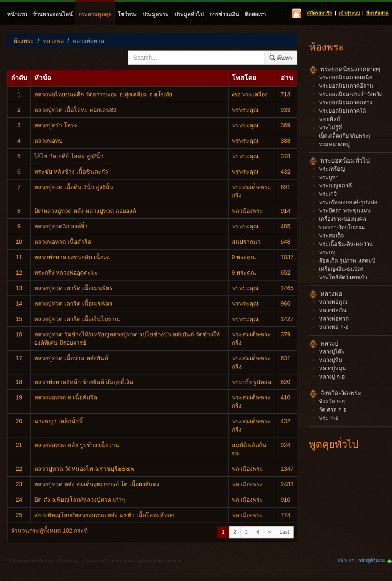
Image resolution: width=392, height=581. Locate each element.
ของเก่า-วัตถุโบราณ (342, 227)
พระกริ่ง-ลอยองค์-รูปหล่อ (348, 202)
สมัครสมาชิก (320, 13)
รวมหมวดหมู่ (334, 144)
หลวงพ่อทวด (88, 41)
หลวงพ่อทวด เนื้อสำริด (63, 242)
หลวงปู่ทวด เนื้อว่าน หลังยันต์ (71, 358)
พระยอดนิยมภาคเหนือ (346, 77)
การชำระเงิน (224, 14)
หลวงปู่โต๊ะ (332, 352)
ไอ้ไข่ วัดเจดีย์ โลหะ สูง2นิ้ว (69, 156)
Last (284, 532)
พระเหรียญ (332, 169)
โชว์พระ (127, 14)
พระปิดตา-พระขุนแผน (345, 211)
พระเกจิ (328, 194)
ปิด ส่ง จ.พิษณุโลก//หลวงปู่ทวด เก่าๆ (80, 500)
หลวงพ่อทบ (48, 141)
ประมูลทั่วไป (189, 14)
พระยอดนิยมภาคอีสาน (346, 86)
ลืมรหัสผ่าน (377, 13)
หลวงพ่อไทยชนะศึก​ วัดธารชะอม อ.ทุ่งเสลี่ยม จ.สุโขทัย (103, 94)
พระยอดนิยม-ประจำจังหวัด (351, 94)
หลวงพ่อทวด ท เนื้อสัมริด (66, 397)
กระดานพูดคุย (95, 14)
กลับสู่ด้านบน (372, 561)
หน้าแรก (17, 14)
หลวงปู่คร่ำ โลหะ (56, 125)
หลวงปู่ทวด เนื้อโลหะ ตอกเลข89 (75, 110)
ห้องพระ (24, 41)
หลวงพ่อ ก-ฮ (334, 327)
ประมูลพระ (156, 14)
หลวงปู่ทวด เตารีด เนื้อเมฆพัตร (73, 288)
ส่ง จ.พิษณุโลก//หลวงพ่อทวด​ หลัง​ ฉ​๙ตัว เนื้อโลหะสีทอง (104, 515)
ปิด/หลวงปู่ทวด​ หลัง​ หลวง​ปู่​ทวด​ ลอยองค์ (85, 211)
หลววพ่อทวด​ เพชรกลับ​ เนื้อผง (72, 257)
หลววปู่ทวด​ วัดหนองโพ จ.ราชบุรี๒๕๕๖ (84, 469)
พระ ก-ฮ (329, 418)
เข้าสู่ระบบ (349, 13)
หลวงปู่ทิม (331, 360)
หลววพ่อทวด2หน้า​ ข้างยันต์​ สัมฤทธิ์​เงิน (84, 382)
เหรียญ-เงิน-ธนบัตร (341, 269)
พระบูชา (329, 177)
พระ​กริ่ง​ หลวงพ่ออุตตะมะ (66, 273)
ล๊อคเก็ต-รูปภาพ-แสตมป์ (347, 261)
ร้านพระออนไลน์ (53, 14)
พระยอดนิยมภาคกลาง (346, 102)
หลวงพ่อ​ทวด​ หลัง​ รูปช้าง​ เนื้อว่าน (77, 445)
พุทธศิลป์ (329, 119)
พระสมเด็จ (332, 236)
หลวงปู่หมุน (333, 368)
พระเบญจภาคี (335, 186)
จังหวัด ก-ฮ (332, 401)
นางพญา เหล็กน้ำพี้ (58, 421)
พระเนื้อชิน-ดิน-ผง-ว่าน (346, 244)
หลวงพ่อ (53, 41)
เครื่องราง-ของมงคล (343, 219)
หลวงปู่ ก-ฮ (332, 377)
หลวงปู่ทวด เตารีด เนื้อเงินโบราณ (77, 319)
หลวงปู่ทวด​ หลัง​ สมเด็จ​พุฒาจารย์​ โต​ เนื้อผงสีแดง (97, 484)
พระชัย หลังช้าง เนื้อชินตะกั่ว (71, 172)
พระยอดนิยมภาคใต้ (342, 111)
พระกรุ (327, 252)
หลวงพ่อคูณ (333, 302)
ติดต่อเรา (255, 14)
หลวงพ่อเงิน (333, 310)
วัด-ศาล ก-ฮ (333, 410)
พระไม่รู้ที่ (330, 128)
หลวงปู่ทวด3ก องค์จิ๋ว (61, 226)
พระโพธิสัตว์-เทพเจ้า (343, 277)
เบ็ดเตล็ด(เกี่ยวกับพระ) (345, 136)
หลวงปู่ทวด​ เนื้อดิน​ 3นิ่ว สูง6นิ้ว (74, 187)
